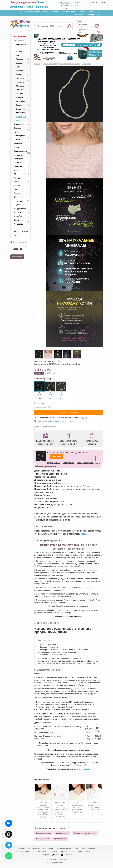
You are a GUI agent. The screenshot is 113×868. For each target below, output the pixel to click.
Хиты (45, 11)
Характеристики (54, 463)
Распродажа (20, 37)
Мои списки (17, 257)
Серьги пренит (62, 833)
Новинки (54, 11)
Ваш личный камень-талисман (21, 43)
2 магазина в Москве (64, 7)
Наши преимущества (85, 463)
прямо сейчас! (84, 769)
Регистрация (82, 24)
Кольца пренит (43, 839)
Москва (66, 2)
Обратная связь (67, 852)
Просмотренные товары (30, 11)
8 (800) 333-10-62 (99, 2)
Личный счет (49, 848)
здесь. (84, 534)
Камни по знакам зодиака (21, 233)
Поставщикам (34, 848)
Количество (39, 403)
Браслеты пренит (44, 833)
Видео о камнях (83, 852)
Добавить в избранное (45, 427)
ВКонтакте (67, 855)
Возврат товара (95, 15)
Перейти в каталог (77, 765)
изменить (56, 670)
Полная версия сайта (55, 863)
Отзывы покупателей (24, 852)
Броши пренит (60, 839)
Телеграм (45, 855)
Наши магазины (68, 11)
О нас (99, 11)
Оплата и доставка (86, 11)
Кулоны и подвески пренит (85, 833)
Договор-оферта (64, 848)
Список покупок (19, 242)
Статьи (54, 852)
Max (55, 855)
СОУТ (95, 852)
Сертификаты (79, 15)
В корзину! (56, 456)
